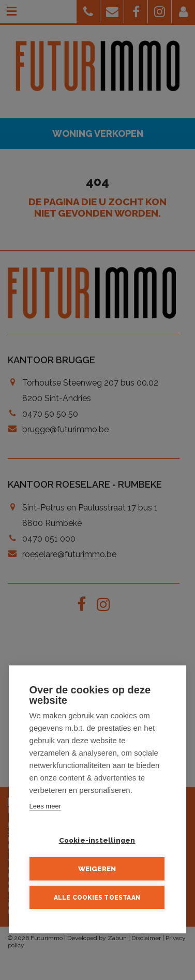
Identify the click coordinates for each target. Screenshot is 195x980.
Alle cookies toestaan (97, 898)
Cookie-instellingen (97, 841)
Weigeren (97, 869)
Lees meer (45, 807)
